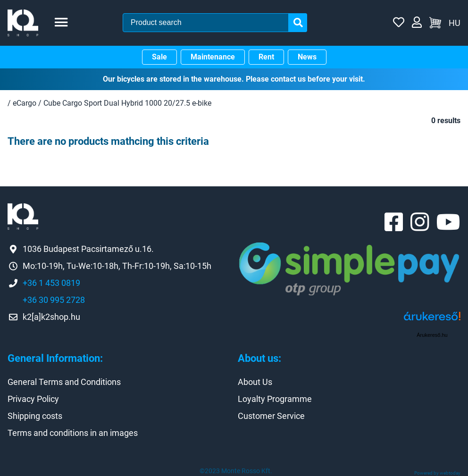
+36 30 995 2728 (54, 300)
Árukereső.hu (432, 335)
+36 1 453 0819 (51, 283)
